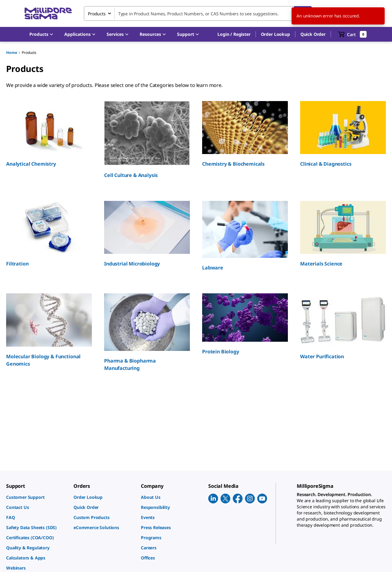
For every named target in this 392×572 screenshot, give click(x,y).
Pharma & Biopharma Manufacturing (130, 364)
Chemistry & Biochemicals (233, 164)
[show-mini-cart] (352, 34)
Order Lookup (275, 34)
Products (29, 53)
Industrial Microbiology (132, 264)
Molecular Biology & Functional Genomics (43, 360)
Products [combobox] (97, 14)
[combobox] (198, 13)
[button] (234, 34)
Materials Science (321, 264)
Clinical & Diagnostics (326, 164)
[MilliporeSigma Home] (48, 14)
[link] (37, 497)
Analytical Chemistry (31, 164)
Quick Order (313, 34)
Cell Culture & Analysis (131, 175)
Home (11, 53)
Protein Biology (221, 352)
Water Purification (322, 356)
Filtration (17, 264)
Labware (213, 268)
